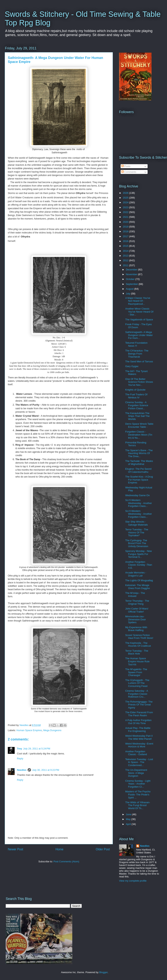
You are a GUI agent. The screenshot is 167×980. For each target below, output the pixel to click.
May (129, 819)
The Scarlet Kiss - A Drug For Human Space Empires (139, 480)
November (132, 274)
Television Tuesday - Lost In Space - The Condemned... (139, 762)
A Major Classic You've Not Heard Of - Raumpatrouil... (138, 301)
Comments (129, 172)
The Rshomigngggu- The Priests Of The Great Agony (139, 705)
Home (60, 849)
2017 (126, 236)
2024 (126, 202)
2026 (126, 193)
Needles (22, 770)
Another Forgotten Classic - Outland (136, 753)
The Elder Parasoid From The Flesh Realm (139, 714)
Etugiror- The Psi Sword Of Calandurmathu (138, 470)
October (131, 279)
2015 (126, 246)
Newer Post (16, 849)
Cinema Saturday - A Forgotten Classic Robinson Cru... (136, 694)
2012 (126, 260)
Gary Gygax (132, 366)
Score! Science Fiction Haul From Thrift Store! (139, 637)
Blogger (103, 972)
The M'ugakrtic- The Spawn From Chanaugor (136, 672)
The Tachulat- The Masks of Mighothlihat (139, 463)
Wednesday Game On (137, 495)
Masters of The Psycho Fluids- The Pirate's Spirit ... (138, 794)
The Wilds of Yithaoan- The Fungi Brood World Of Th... (138, 805)
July (128, 294)
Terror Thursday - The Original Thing (137, 602)
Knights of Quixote (135, 390)
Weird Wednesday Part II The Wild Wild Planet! (139, 737)
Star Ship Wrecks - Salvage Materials (136, 523)
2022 (126, 212)
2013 (126, 256)
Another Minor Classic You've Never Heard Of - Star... (139, 312)
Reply (20, 759)
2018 (126, 231)
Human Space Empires (29, 730)
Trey (19, 749)
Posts (126, 166)
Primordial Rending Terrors (136, 444)
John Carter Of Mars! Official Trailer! (137, 610)
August (130, 289)
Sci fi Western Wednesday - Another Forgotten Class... (138, 503)
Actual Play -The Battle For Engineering (138, 730)
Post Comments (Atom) (66, 861)
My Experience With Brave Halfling (136, 629)
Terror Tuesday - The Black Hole (137, 652)
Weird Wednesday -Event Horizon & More (139, 745)
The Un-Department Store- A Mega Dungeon (136, 773)
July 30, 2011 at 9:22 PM (46, 770)
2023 (126, 207)
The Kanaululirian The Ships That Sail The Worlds (137, 416)
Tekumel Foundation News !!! (136, 344)
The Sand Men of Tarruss (139, 361)
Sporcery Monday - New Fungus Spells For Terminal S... (138, 554)
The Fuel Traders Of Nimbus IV (136, 396)
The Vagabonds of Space (139, 320)
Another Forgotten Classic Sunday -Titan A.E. (139, 565)
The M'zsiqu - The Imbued (135, 595)
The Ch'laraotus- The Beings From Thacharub (137, 354)
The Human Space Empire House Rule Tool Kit (137, 661)
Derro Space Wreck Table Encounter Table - (139, 425)
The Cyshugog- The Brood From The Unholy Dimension (137, 543)
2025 (126, 198)
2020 (126, 222)
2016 (126, 241)
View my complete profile (133, 881)
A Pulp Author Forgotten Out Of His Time (138, 722)
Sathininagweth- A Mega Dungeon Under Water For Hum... (139, 335)
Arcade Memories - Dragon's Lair (136, 574)
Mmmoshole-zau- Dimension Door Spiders (135, 619)
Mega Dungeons (52, 730)
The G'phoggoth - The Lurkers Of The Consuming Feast (137, 683)
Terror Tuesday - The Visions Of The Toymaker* (137, 532)
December (132, 270)
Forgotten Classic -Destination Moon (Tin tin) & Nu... (139, 435)
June (129, 814)
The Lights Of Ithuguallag (139, 580)
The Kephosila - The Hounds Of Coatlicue (138, 644)
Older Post (103, 849)
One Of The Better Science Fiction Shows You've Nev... (139, 382)
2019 (126, 227)
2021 (126, 217)
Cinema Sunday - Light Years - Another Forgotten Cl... (138, 784)
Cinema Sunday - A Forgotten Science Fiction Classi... (137, 405)
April (129, 824)
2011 (126, 265)
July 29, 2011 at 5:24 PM (37, 749)
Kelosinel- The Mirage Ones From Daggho (137, 587)
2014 (126, 251)
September (132, 284)
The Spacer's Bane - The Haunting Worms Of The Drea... (139, 453)
